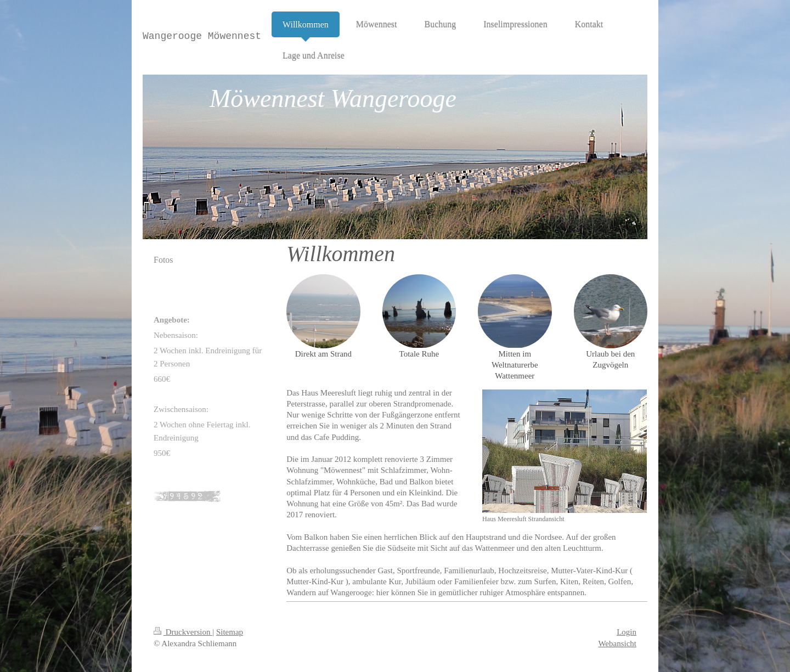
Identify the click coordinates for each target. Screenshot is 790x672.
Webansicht (617, 643)
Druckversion (183, 632)
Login (627, 632)
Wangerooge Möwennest (202, 36)
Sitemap (230, 632)
